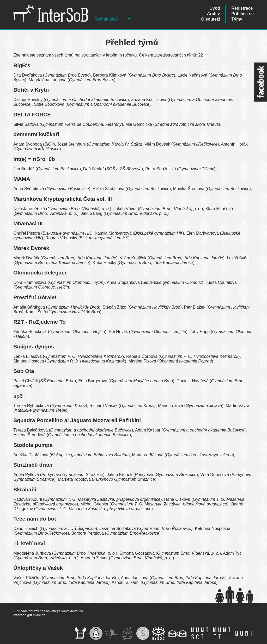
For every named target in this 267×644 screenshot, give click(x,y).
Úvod (215, 8)
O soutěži (210, 19)
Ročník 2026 (107, 19)
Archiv (214, 14)
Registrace (242, 8)
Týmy (237, 19)
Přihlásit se (242, 14)
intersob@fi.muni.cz (29, 615)
